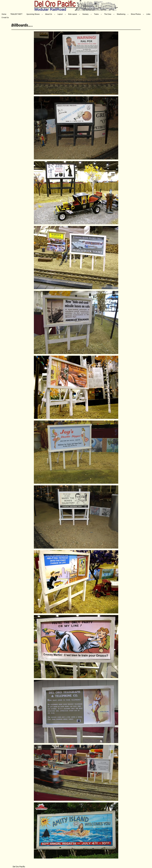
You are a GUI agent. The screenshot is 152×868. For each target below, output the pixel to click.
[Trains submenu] (101, 14)
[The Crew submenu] (114, 14)
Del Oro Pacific (19, 867)
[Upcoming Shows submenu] (42, 14)
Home (4, 14)
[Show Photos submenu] (143, 14)
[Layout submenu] (65, 14)
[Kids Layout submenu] (80, 14)
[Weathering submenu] (128, 14)
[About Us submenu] (55, 14)
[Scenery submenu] (91, 14)
